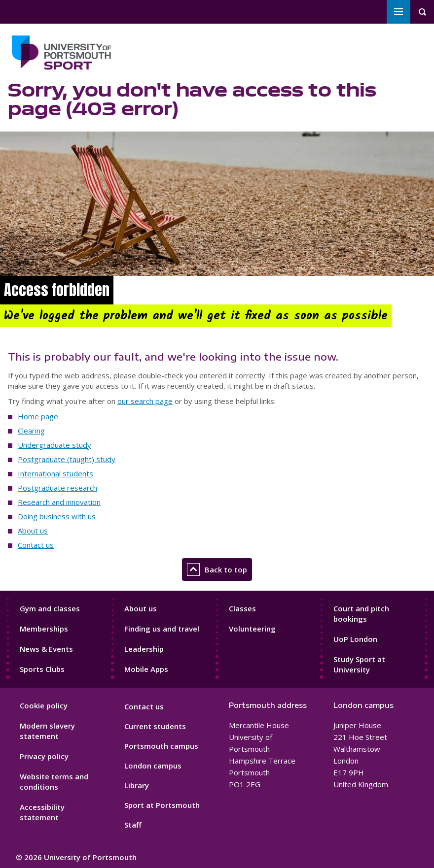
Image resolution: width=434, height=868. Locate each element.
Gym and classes (50, 608)
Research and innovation (59, 502)
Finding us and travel (162, 629)
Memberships (44, 629)
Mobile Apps (146, 669)
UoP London (355, 639)
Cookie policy (44, 705)
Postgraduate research (57, 488)
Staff (133, 825)
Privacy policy (44, 756)
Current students (155, 726)
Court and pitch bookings (361, 614)
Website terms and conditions (54, 782)
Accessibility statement (42, 812)
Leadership (144, 649)
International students (55, 473)
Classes (242, 608)
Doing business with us (57, 516)
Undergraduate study (54, 445)
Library (137, 785)
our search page (145, 401)
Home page (38, 416)
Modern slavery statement (47, 731)
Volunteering (252, 629)
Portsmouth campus (161, 746)
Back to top (217, 569)
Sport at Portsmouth (162, 805)
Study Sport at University (359, 664)
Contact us (36, 545)
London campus (153, 766)
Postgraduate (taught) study (67, 459)
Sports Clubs (42, 669)
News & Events (46, 649)
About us (33, 531)
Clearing (31, 431)
